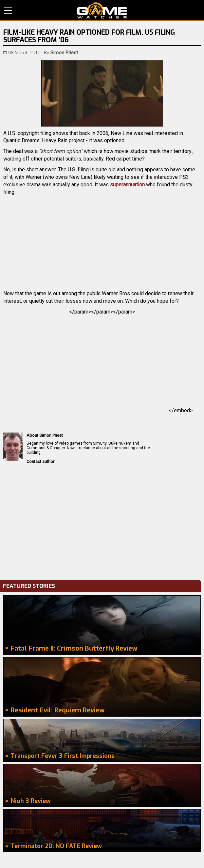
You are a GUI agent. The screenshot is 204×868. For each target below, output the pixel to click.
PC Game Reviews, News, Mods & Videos (102, 10)
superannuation (127, 185)
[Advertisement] (102, 527)
